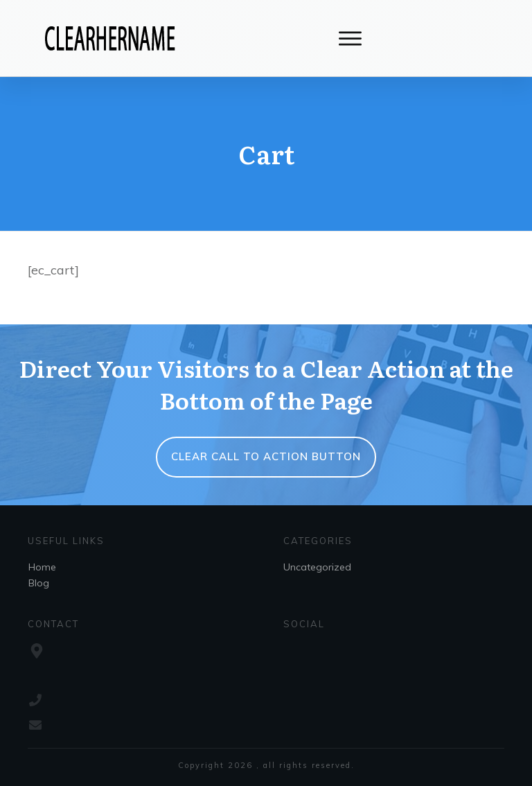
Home (42, 567)
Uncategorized (317, 567)
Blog (39, 583)
